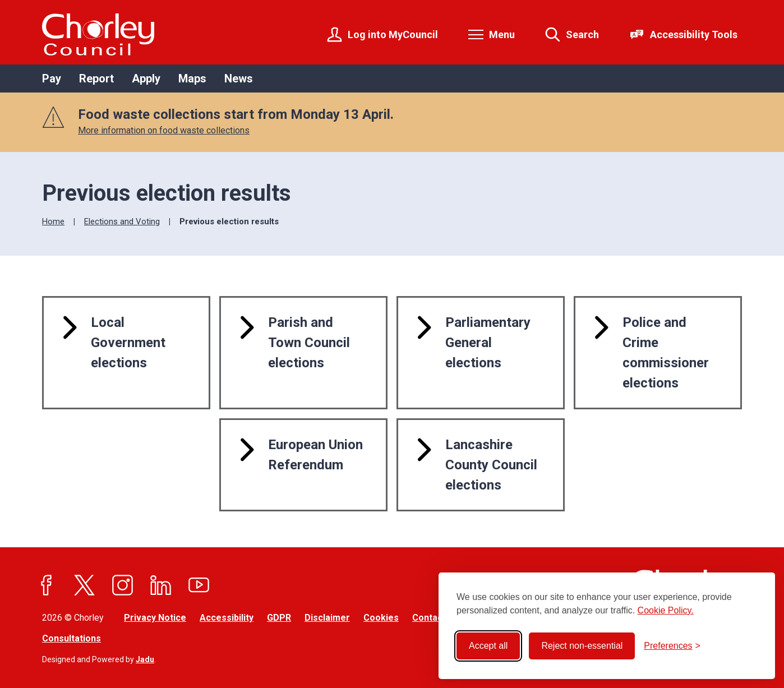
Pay (52, 79)
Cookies (381, 618)
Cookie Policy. (666, 610)
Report (96, 79)
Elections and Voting (122, 221)
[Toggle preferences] (672, 646)
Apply (146, 79)
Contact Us (436, 618)
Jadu (145, 659)
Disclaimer (327, 618)
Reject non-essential (582, 646)
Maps (192, 79)
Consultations (72, 638)
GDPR (279, 618)
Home (53, 221)
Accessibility (227, 618)
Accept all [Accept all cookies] (488, 646)
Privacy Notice (155, 618)
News (239, 79)
